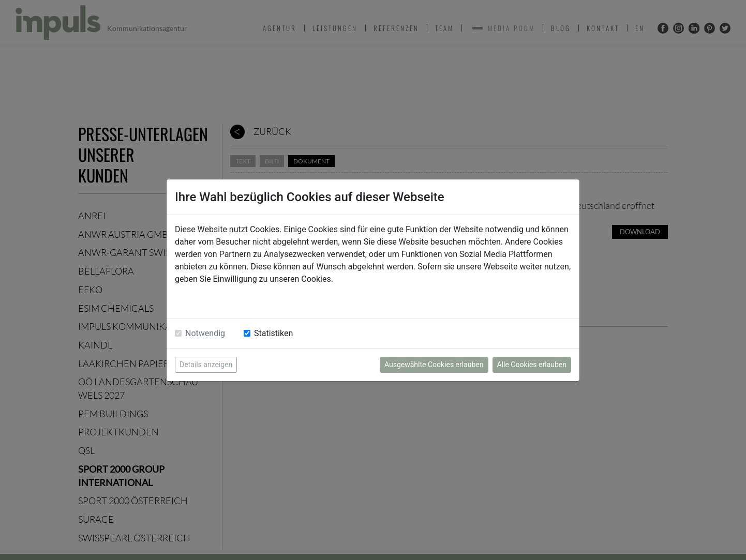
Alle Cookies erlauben (532, 365)
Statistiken (273, 333)
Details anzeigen (206, 365)
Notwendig (205, 333)
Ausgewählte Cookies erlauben (434, 365)
